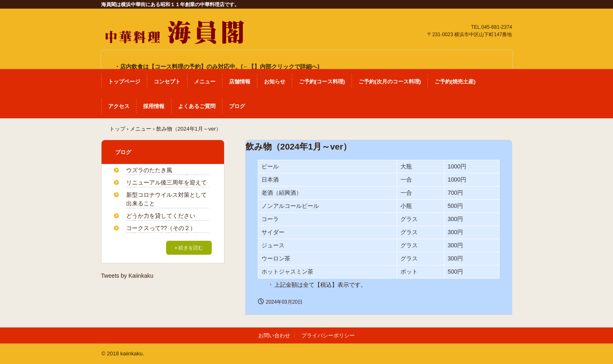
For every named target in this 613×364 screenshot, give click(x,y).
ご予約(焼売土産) (455, 82)
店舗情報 (240, 82)
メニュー (205, 82)
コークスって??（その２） (161, 228)
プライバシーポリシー (328, 335)
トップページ (124, 82)
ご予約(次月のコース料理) (390, 82)
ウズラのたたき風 (149, 170)
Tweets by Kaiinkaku (127, 276)
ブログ (237, 106)
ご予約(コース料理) (322, 82)
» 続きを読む (189, 248)
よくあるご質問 (197, 106)
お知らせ (275, 82)
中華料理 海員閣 (174, 29)
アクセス (119, 106)
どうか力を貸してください (161, 216)
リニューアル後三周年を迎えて (167, 182)
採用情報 (154, 106)
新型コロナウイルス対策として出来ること (167, 199)
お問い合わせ (274, 335)
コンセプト (167, 82)
